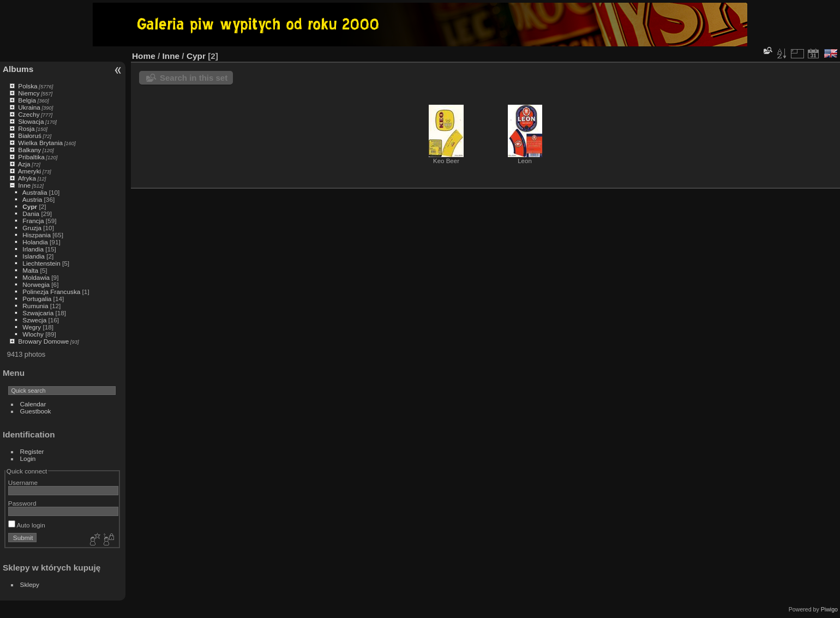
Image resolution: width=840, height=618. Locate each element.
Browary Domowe (43, 341)
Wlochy (33, 334)
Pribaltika (31, 157)
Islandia (34, 256)
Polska (28, 86)
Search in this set (194, 78)
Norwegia (36, 284)
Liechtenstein (41, 263)
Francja (33, 221)
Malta (30, 270)
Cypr (30, 206)
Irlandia (33, 249)
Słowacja (31, 121)
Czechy (29, 114)
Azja (24, 164)
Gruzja (32, 228)
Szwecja (34, 320)
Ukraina (29, 107)
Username (23, 482)
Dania (31, 214)
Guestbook (36, 411)
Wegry (32, 327)
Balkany (29, 150)
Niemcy (29, 93)
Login (28, 458)
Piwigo (829, 609)
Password (22, 503)
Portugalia (37, 299)
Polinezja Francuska (51, 292)
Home (144, 56)
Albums (18, 69)
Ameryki (30, 171)
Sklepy (30, 584)
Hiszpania (37, 235)
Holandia (35, 242)
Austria (32, 199)
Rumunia (35, 306)
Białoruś (30, 136)
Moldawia (36, 277)
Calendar (33, 404)
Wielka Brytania (40, 143)
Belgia (27, 100)
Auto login (27, 525)
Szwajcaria (38, 313)
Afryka (27, 178)
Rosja (26, 128)
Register (32, 451)
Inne (24, 185)
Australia (35, 192)
